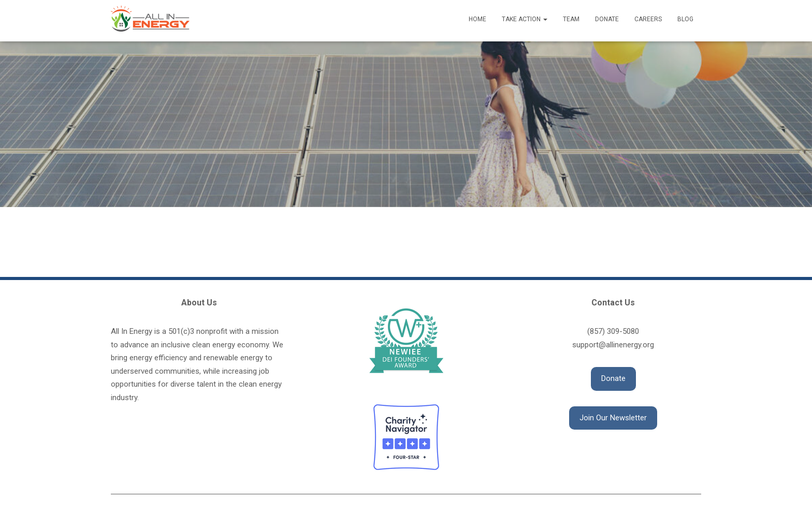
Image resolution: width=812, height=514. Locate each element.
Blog (685, 19)
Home (477, 19)
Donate (607, 19)
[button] (613, 379)
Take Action (525, 19)
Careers (648, 19)
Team (571, 19)
